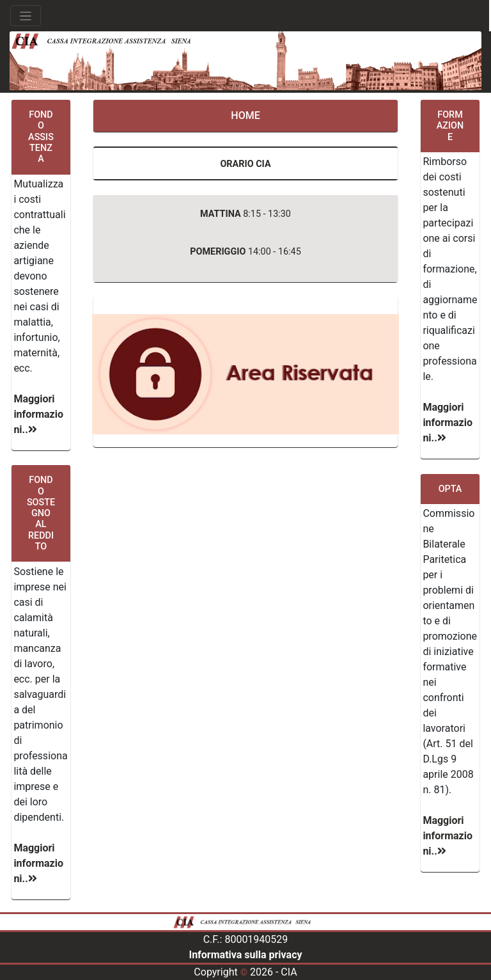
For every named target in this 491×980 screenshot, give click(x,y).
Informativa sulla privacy (245, 955)
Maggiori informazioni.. (38, 414)
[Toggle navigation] (26, 16)
